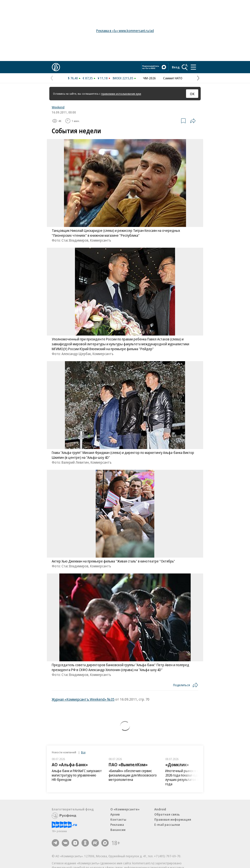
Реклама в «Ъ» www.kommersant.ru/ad (125, 31)
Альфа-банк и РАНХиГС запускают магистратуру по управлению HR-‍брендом (77, 775)
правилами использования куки (121, 94)
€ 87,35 (88, 78)
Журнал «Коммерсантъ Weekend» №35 (83, 699)
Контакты (118, 819)
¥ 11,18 (103, 78)
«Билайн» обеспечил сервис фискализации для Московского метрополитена (133, 775)
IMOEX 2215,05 (123, 78)
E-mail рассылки (167, 825)
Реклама (117, 825)
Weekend (58, 107)
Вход (176, 67)
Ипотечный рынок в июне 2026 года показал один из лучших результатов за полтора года (189, 777)
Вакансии (118, 830)
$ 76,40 (73, 78)
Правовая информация (173, 819)
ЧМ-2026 (149, 78)
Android (160, 809)
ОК (192, 94)
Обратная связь (167, 814)
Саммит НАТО (173, 78)
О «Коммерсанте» (125, 809)
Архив (115, 814)
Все (83, 752)
